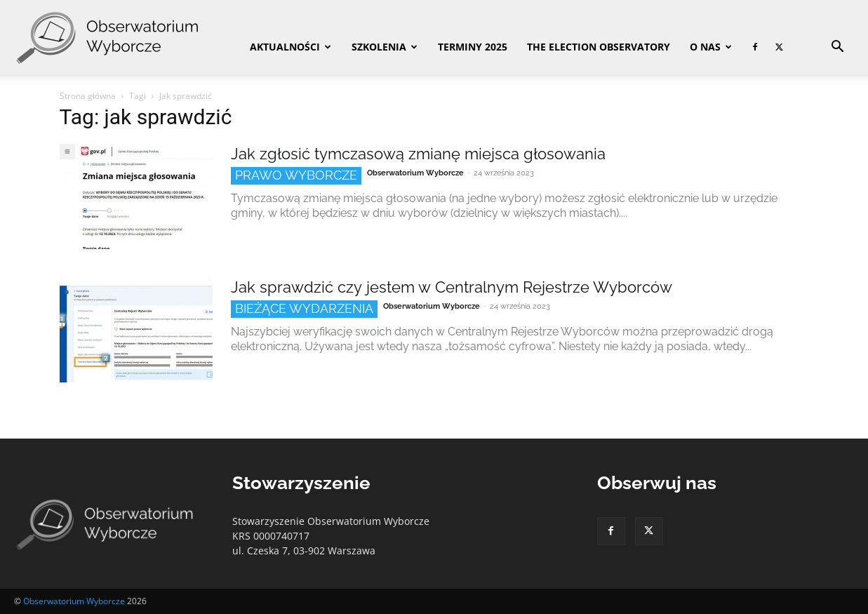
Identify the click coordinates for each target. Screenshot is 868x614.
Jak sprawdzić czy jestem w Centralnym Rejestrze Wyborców (452, 287)
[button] (837, 48)
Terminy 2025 (473, 47)
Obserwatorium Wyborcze (415, 173)
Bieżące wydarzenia (304, 308)
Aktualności (291, 47)
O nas (711, 47)
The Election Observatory (599, 47)
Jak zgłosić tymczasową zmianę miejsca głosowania (418, 154)
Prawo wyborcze (296, 175)
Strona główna (88, 96)
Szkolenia (385, 47)
